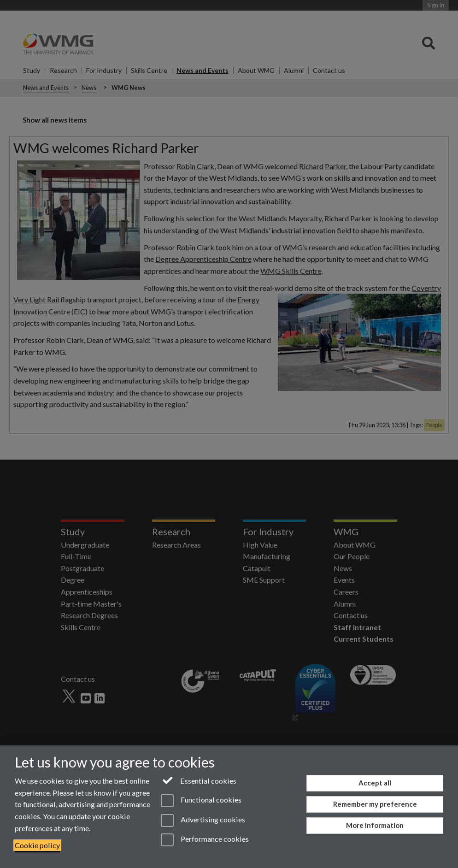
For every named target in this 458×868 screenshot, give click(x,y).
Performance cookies (205, 840)
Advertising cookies (203, 821)
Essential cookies (199, 780)
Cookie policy (37, 845)
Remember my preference (375, 804)
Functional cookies (201, 801)
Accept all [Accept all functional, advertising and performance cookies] (375, 783)
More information (375, 825)
